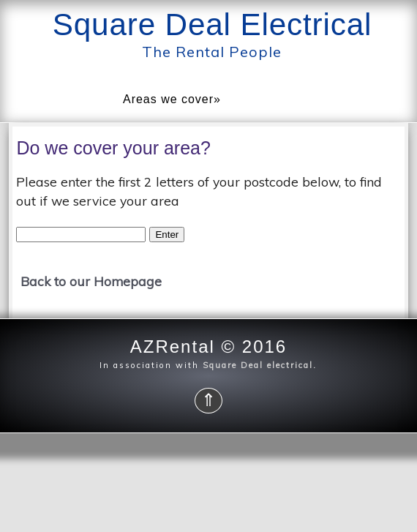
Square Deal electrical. (258, 365)
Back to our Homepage (91, 281)
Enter (167, 235)
